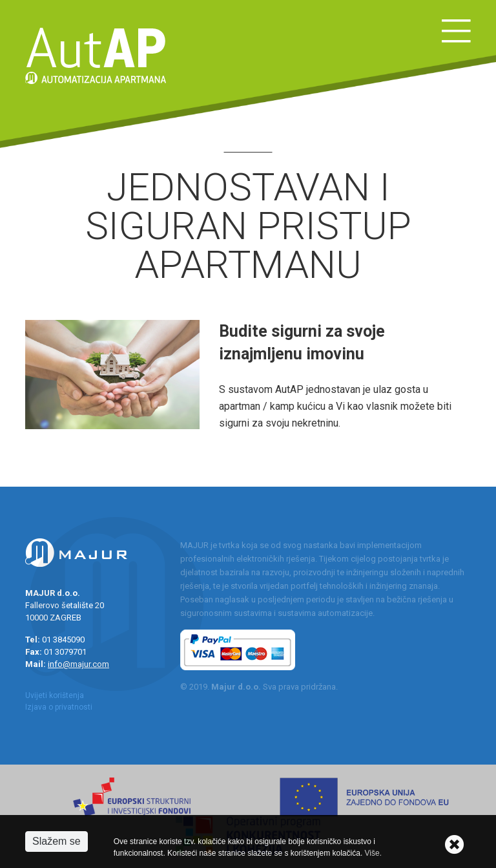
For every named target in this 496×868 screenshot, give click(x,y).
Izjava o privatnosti (59, 707)
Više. (373, 853)
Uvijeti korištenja (55, 695)
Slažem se (57, 841)
